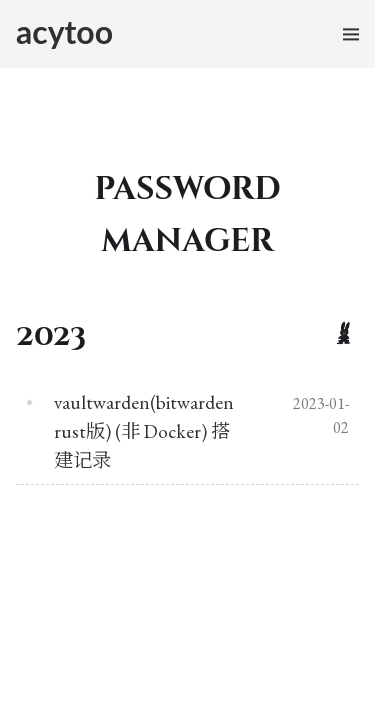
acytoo (64, 31)
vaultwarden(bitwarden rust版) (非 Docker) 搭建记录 (144, 431)
